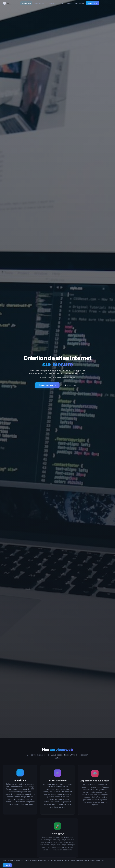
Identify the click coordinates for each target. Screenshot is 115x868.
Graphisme (51, 3)
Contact (69, 3)
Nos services (70, 385)
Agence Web (26, 3)
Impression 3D (39, 3)
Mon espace (80, 3)
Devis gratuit (93, 3)
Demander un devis (47, 385)
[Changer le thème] (111, 3)
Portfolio (61, 3)
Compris (7, 865)
